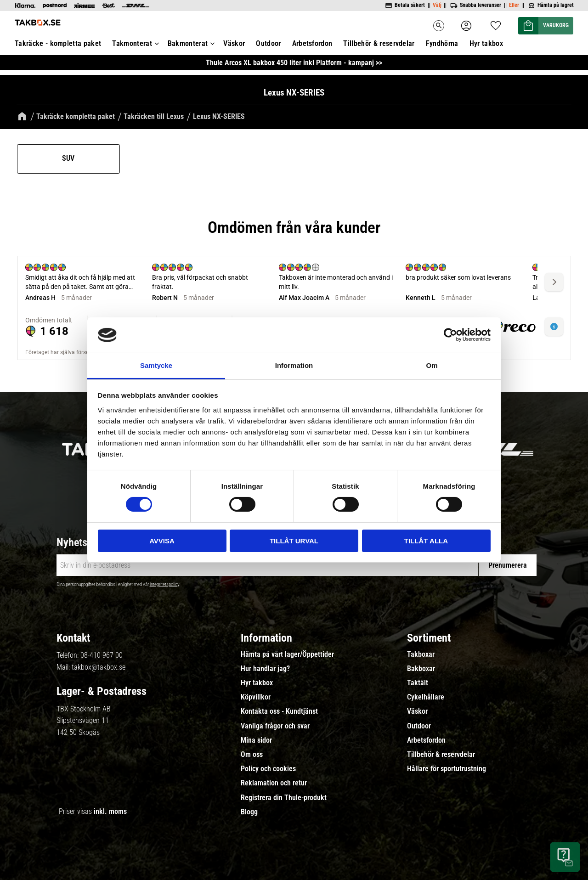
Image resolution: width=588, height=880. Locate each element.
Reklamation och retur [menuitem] (274, 782)
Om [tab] (432, 365)
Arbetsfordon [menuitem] (426, 739)
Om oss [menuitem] (252, 754)
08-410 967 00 (102, 654)
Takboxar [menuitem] (421, 653)
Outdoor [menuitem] (419, 725)
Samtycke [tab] (156, 365)
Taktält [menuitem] (418, 682)
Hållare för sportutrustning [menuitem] (447, 768)
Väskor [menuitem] (417, 711)
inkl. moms (110, 810)
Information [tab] (294, 365)
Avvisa (162, 541)
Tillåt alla (426, 541)
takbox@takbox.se (99, 666)
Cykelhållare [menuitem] (426, 696)
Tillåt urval (294, 541)
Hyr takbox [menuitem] (257, 682)
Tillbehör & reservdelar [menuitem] (441, 754)
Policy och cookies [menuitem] (268, 768)
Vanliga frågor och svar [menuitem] (275, 725)
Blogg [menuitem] (249, 811)
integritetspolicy (164, 584)
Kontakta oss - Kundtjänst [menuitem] (279, 711)
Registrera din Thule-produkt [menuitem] (284, 796)
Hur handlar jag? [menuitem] (265, 668)
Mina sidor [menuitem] (256, 739)
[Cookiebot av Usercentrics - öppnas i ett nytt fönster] (450, 335)
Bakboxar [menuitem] (421, 668)
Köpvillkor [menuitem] (256, 696)
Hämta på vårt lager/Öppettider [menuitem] (287, 653)
